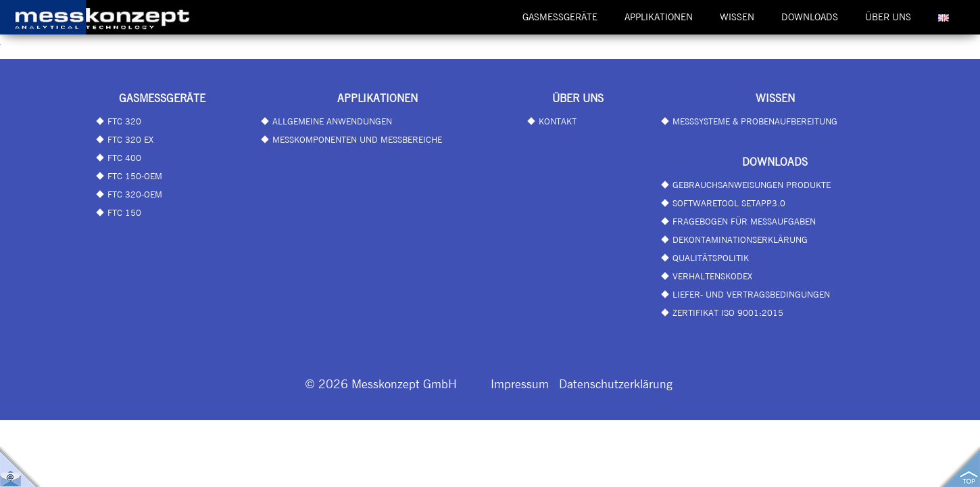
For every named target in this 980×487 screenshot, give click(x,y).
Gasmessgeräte (560, 17)
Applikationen (659, 17)
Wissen (737, 17)
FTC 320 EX (130, 139)
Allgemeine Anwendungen (332, 121)
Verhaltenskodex (712, 276)
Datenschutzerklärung (616, 384)
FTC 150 (124, 212)
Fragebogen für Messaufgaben (744, 221)
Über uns (888, 17)
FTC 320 (124, 121)
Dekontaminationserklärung (740, 239)
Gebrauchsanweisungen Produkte (752, 185)
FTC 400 (124, 158)
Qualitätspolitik (711, 258)
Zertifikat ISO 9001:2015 (728, 312)
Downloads (810, 17)
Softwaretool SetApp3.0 (729, 203)
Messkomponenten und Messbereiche (357, 139)
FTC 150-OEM (135, 176)
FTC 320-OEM (135, 194)
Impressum (520, 384)
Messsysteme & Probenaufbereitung (755, 121)
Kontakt (558, 121)
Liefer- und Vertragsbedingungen (751, 294)
